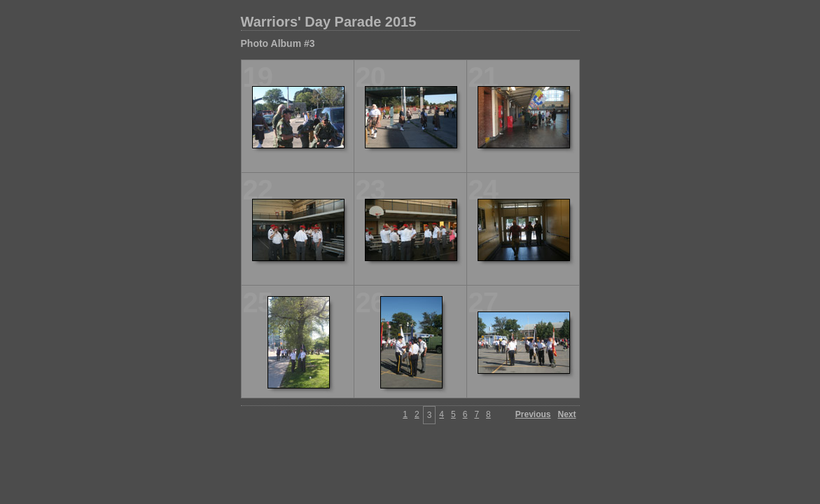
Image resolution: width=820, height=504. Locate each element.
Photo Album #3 (278, 43)
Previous (533, 414)
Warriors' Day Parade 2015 (329, 22)
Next (567, 414)
